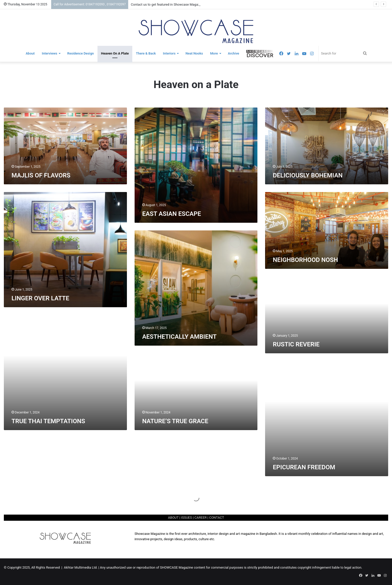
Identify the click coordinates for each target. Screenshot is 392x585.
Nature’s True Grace (175, 421)
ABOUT (173, 518)
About (30, 53)
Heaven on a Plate (115, 53)
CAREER (201, 518)
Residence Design (81, 53)
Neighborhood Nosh (305, 260)
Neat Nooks (194, 53)
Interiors (169, 53)
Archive (234, 53)
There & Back (146, 53)
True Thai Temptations (48, 421)
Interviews (49, 53)
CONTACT (216, 518)
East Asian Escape (172, 214)
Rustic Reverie (296, 344)
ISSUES (187, 518)
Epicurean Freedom (304, 467)
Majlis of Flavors (41, 175)
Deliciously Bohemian (308, 175)
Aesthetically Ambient (179, 337)
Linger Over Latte (40, 298)
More (214, 53)
